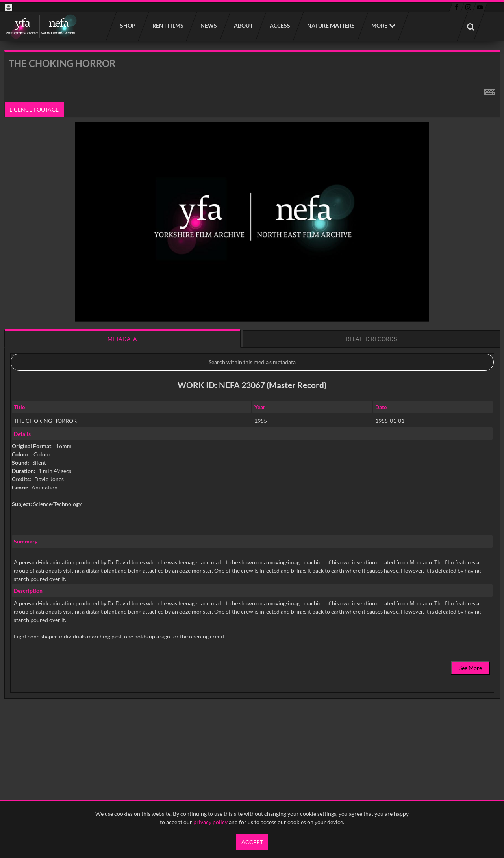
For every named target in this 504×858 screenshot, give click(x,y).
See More (471, 668)
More (379, 25)
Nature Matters (331, 25)
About (243, 25)
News (208, 25)
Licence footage (34, 109)
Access (280, 25)
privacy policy (210, 822)
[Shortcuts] (490, 90)
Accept (252, 842)
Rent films (168, 25)
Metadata (122, 339)
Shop (127, 25)
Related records (371, 339)
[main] (252, 395)
